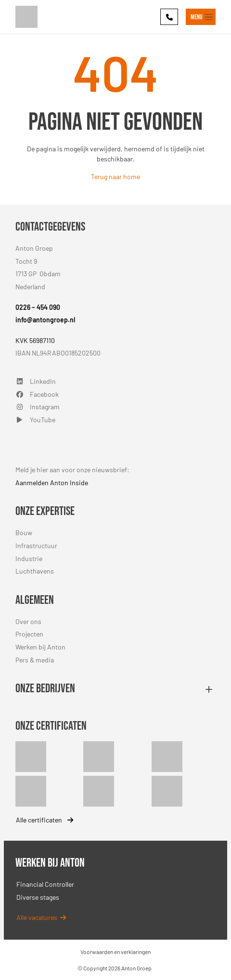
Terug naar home (115, 177)
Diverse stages (38, 897)
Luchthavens (35, 571)
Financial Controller (45, 884)
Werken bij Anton (40, 647)
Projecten (29, 634)
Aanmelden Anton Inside (52, 483)
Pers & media (35, 660)
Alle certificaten (45, 820)
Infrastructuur (36, 545)
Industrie (29, 558)
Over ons (28, 621)
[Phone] (169, 17)
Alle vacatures (41, 917)
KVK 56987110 (35, 340)
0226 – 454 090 (38, 307)
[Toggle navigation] (201, 17)
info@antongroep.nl (45, 320)
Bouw (24, 533)
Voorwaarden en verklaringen (115, 952)
